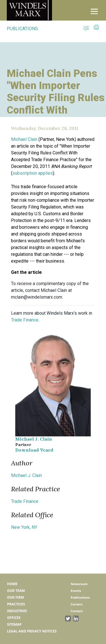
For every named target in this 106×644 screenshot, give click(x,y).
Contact (77, 611)
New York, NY (24, 527)
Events (76, 591)
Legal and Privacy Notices (32, 631)
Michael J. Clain (34, 439)
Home (12, 584)
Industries (17, 611)
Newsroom (79, 584)
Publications (80, 597)
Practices (16, 604)
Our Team (16, 591)
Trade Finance (25, 320)
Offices (14, 618)
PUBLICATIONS (22, 29)
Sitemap (14, 624)
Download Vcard (34, 450)
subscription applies (33, 173)
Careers (77, 604)
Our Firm (15, 597)
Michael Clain (24, 139)
